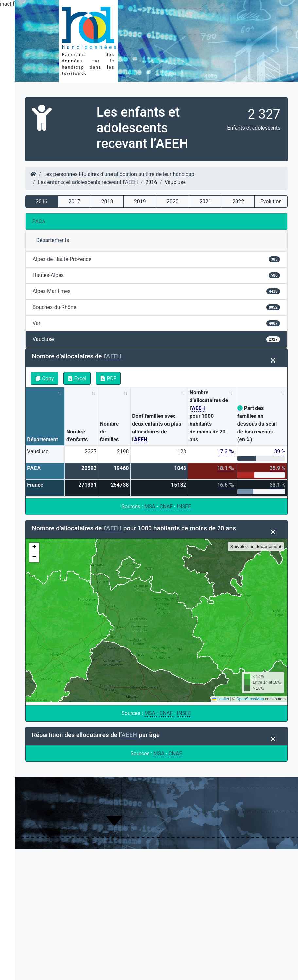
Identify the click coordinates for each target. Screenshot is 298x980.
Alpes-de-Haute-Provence (157, 259)
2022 (238, 201)
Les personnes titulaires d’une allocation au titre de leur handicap (119, 174)
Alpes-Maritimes (157, 291)
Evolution (271, 201)
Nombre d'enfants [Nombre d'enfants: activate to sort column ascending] (77, 436)
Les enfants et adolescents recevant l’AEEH (88, 182)
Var (157, 323)
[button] (34, 547)
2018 (107, 201)
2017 (74, 201)
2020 (173, 201)
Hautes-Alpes (157, 275)
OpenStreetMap (250, 699)
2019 (140, 201)
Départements (53, 240)
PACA (39, 221)
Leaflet (221, 699)
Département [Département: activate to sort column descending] (43, 440)
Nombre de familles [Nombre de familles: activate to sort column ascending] (110, 432)
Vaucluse (157, 339)
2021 (205, 201)
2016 (42, 201)
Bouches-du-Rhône (157, 307)
